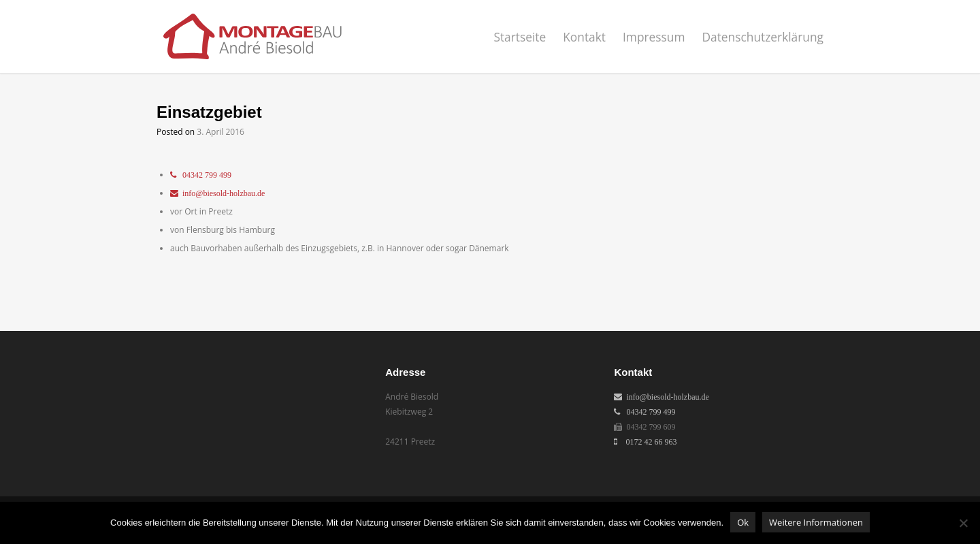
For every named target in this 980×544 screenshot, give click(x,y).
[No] (963, 523)
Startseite (520, 37)
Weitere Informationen (816, 522)
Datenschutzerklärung (763, 37)
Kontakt (584, 37)
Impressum (654, 37)
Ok (743, 522)
